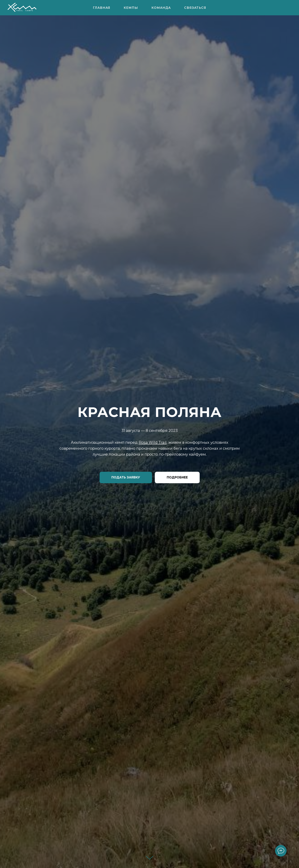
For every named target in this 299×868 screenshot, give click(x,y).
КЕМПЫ (131, 8)
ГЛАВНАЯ (102, 8)
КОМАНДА (161, 8)
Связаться (195, 8)
